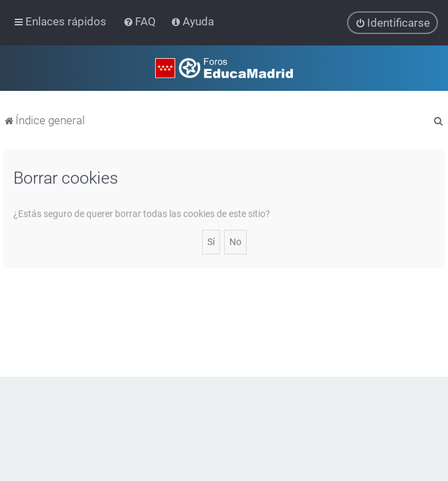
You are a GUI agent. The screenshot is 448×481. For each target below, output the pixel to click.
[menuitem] (141, 21)
